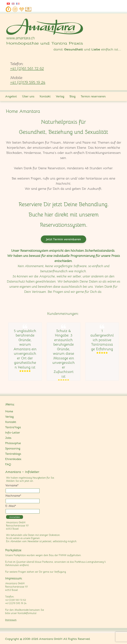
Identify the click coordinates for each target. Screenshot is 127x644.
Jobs (8, 438)
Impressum (11, 620)
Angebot (11, 96)
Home (9, 411)
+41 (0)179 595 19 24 (28, 82)
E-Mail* (11, 506)
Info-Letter (13, 433)
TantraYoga (13, 427)
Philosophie (13, 443)
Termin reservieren (93, 96)
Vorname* (12, 485)
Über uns (28, 96)
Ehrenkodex (13, 459)
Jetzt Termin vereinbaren (64, 239)
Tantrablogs (13, 454)
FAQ (8, 464)
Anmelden (15, 517)
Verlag (60, 96)
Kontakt (45, 96)
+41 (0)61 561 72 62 (27, 68)
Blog (73, 96)
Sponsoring (13, 448)
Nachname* (13, 496)
